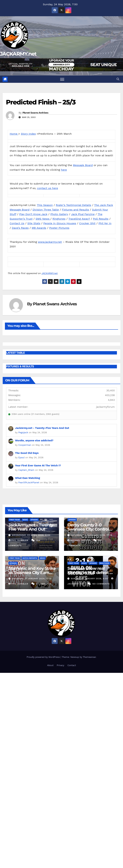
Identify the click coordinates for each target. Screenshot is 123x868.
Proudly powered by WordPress (44, 657)
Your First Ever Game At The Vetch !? (38, 466)
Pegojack (23, 432)
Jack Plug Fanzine (83, 214)
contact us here (47, 188)
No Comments (101, 584)
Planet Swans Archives (35, 113)
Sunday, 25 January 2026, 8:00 (90, 579)
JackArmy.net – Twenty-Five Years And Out (31, 527)
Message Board (83, 165)
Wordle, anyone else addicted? (34, 441)
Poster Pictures (59, 228)
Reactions (104, 563)
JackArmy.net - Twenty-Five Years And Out (42, 428)
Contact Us (17, 223)
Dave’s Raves (20, 228)
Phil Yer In (105, 223)
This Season (45, 205)
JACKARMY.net (18, 54)
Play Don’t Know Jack (33, 214)
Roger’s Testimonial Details (73, 205)
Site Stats (34, 223)
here (64, 170)
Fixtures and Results (75, 210)
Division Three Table (46, 210)
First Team (15, 520)
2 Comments (44, 584)
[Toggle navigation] (62, 79)
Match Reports (30, 558)
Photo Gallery (59, 214)
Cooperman (25, 445)
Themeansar (89, 657)
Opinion (34, 520)
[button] (118, 79)
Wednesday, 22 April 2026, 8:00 (31, 535)
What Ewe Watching (28, 478)
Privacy (60, 665)
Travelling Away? (79, 219)
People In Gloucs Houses (60, 223)
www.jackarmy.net (50, 242)
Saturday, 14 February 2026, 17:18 (91, 535)
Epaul (22, 457)
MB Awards (39, 228)
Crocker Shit (87, 223)
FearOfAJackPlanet (29, 482)
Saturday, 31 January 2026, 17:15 (32, 579)
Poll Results (101, 219)
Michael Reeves (79, 540)
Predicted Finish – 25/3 (41, 102)
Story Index (28, 134)
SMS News (43, 219)
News (25, 520)
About (50, 665)
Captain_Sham (26, 470)
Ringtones (59, 219)
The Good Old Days (27, 453)
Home (14, 134)
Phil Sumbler (19, 540)
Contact (72, 665)
